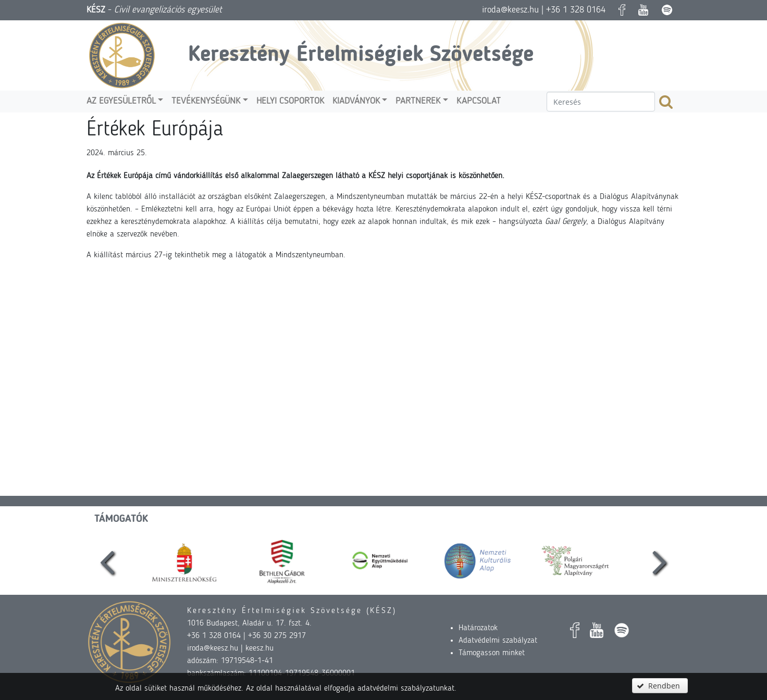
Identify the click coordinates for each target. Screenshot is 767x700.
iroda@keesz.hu (510, 10)
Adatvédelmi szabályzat (498, 641)
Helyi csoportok (290, 101)
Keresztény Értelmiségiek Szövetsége (361, 55)
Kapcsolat (479, 101)
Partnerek (418, 101)
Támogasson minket (492, 653)
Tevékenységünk (206, 101)
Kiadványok (356, 101)
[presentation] (107, 561)
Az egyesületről (121, 101)
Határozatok (478, 628)
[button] (660, 686)
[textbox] (601, 102)
